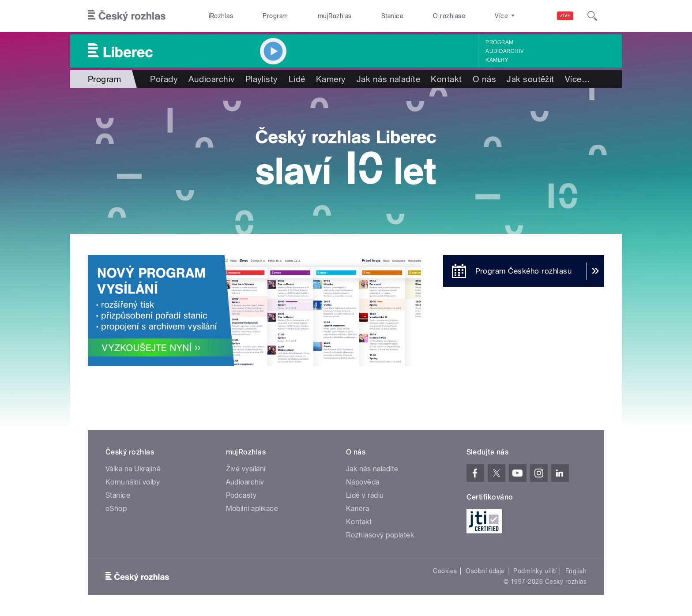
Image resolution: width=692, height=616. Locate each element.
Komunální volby (133, 482)
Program (275, 16)
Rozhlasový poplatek (380, 535)
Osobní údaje (485, 571)
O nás (484, 79)
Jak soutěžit (530, 79)
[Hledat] (592, 16)
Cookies (445, 571)
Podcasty (241, 495)
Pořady (164, 79)
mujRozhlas (335, 16)
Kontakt (446, 79)
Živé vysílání (246, 469)
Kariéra (357, 509)
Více (577, 79)
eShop (116, 509)
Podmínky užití (535, 571)
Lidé (297, 79)
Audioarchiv (504, 51)
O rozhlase (449, 16)
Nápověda (363, 482)
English (576, 571)
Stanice (392, 16)
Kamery (497, 60)
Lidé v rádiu (365, 495)
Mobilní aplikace (252, 509)
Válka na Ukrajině (133, 469)
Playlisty (262, 79)
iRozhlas (221, 16)
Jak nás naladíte (389, 79)
